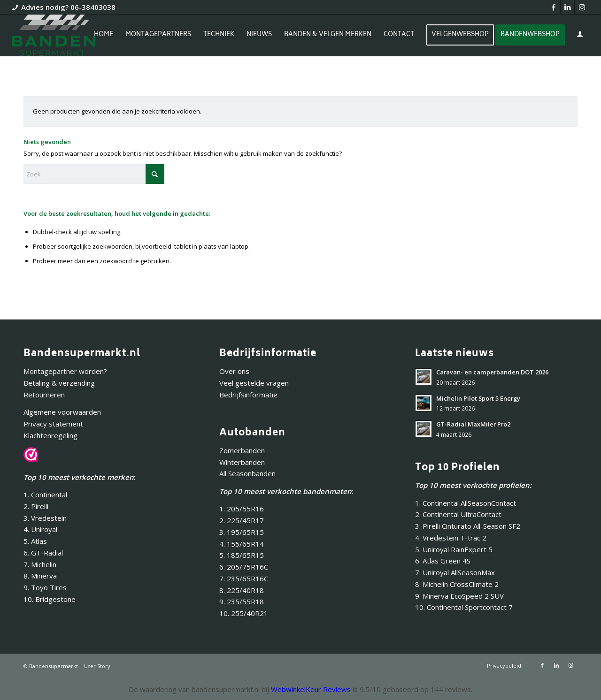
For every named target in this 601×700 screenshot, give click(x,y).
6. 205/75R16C (244, 567)
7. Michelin (40, 564)
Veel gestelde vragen (254, 383)
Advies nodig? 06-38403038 (68, 7)
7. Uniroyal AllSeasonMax (455, 572)
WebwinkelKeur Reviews (311, 689)
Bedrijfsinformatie (248, 395)
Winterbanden (242, 462)
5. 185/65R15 (242, 555)
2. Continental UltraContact (458, 514)
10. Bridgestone (50, 599)
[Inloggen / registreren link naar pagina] (580, 36)
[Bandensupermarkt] (54, 35)
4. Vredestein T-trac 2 (451, 538)
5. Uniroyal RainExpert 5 (454, 549)
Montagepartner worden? (65, 371)
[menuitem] (104, 35)
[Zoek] (94, 174)
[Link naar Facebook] (553, 7)
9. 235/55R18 (242, 601)
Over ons (234, 371)
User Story (97, 666)
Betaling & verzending (59, 383)
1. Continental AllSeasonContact (466, 503)
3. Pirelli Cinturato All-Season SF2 (468, 526)
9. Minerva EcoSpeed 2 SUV (459, 596)
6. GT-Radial (43, 553)
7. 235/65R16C (244, 578)
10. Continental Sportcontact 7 (464, 607)
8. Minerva (40, 576)
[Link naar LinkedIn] (567, 7)
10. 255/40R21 (244, 613)
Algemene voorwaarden (62, 412)
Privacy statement (53, 424)
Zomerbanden (242, 450)
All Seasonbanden (247, 473)
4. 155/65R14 (242, 544)
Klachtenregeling (50, 435)
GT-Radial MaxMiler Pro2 (473, 424)
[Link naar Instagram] (582, 7)
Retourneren (44, 395)
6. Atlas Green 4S (443, 561)
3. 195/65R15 (242, 532)
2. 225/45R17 (242, 520)
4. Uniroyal (40, 529)
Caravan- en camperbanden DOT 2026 (492, 372)
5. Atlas (35, 541)
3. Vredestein (45, 518)
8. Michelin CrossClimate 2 (458, 584)
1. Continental (45, 495)
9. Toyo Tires (45, 587)
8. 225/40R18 (242, 590)
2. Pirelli (36, 506)
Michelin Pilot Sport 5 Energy (478, 398)
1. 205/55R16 (242, 509)
